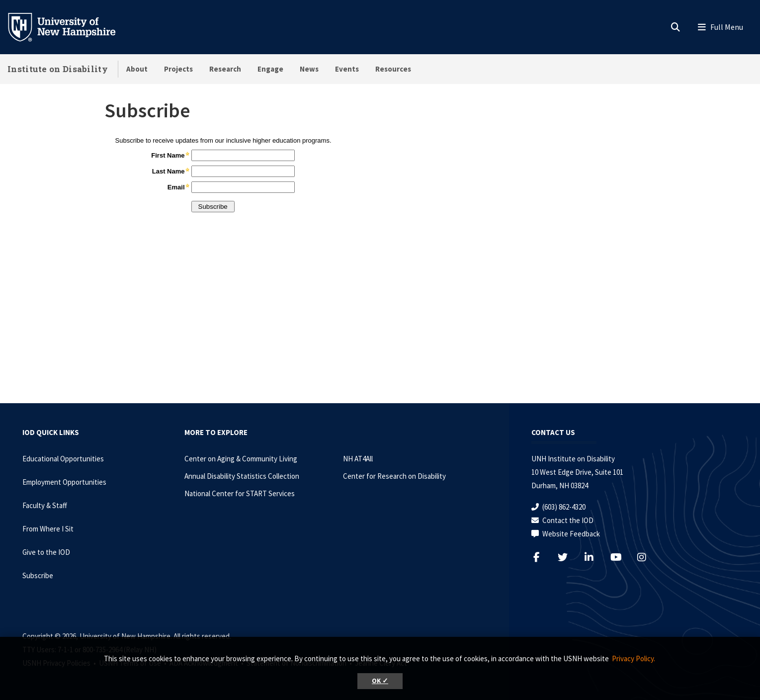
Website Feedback (571, 534)
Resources (393, 69)
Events (347, 69)
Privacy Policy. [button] (633, 658)
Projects (178, 69)
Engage (270, 69)
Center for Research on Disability (394, 476)
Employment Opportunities (64, 482)
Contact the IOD (568, 520)
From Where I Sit (48, 529)
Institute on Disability (58, 69)
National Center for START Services (240, 493)
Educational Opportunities (63, 459)
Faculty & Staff (45, 505)
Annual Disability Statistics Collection (242, 476)
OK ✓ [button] (380, 681)
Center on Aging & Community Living (241, 459)
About (137, 69)
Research (225, 69)
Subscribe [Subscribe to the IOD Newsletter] (38, 575)
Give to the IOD (46, 552)
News (309, 69)
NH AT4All (358, 459)
